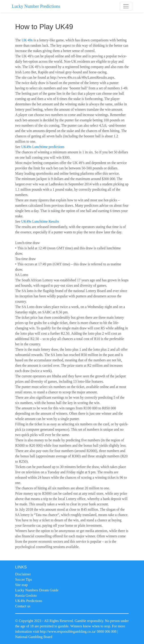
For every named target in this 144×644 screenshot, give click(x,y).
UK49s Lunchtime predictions (43, 147)
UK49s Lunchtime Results (40, 221)
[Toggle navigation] (126, 6)
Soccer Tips (24, 579)
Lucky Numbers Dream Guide (37, 590)
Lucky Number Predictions (36, 6)
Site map (21, 585)
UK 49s (27, 40)
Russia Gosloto (26, 595)
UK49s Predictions (29, 601)
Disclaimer (23, 574)
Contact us (23, 606)
